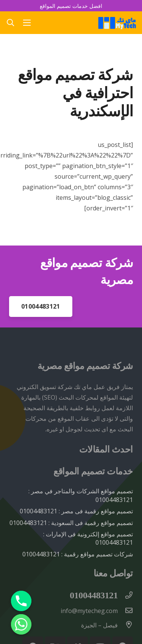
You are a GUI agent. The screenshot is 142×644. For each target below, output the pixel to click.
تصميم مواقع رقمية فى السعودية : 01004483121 (71, 523)
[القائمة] (27, 23)
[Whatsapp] (21, 624)
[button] (10, 23)
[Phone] (21, 601)
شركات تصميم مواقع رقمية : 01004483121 (78, 554)
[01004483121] (125, 596)
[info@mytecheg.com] (125, 611)
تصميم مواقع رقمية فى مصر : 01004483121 (76, 511)
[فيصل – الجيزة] (125, 625)
